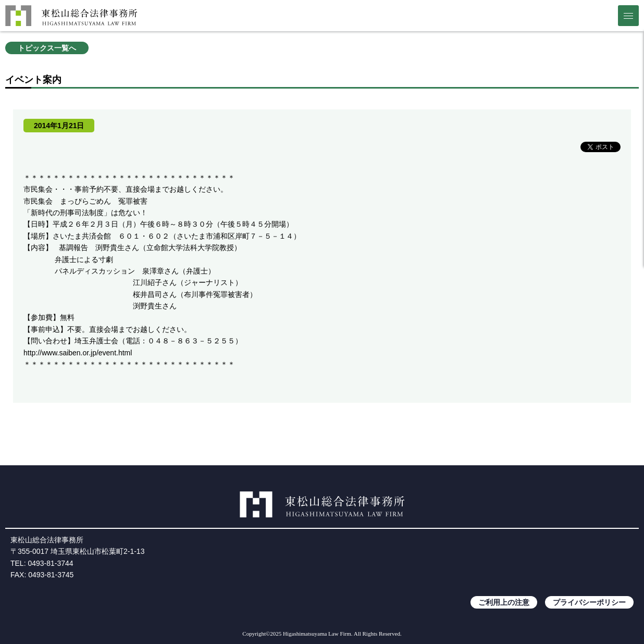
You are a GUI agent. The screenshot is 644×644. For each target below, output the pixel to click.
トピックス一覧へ (47, 48)
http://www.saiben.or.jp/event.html (78, 353)
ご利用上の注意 (504, 602)
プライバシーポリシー (589, 602)
